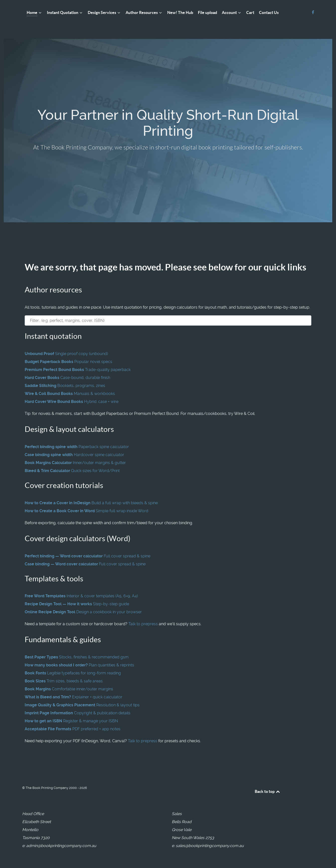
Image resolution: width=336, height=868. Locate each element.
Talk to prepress (143, 624)
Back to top (268, 791)
